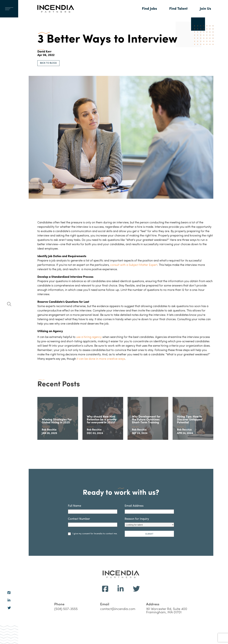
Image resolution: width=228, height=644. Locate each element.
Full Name (93, 520)
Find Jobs (149, 9)
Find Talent (178, 9)
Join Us (205, 9)
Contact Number (93, 533)
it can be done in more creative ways (101, 359)
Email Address (149, 520)
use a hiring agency (89, 337)
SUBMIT (149, 545)
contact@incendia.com (118, 620)
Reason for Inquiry (149, 533)
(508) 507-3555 (66, 620)
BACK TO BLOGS (48, 63)
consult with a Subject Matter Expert (134, 265)
